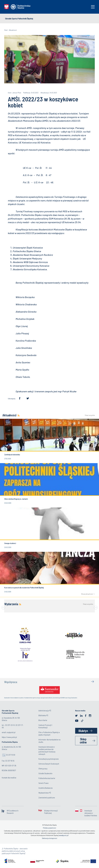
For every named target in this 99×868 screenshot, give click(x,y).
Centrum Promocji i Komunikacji (45, 726)
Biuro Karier (43, 720)
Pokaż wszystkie (90, 415)
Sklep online (83, 741)
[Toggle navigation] (93, 7)
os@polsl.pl (11, 732)
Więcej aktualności (87, 594)
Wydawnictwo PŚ (45, 793)
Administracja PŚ (45, 711)
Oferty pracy (43, 769)
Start (6, 30)
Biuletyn (83, 731)
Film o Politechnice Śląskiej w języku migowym (49, 733)
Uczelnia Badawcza (46, 788)
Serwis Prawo (44, 783)
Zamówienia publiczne (47, 797)
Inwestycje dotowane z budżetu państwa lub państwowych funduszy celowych (47, 750)
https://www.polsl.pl (9, 737)
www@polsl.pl (64, 835)
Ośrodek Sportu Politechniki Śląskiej (19, 18)
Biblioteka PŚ (43, 715)
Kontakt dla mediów (9, 778)
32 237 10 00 (11, 755)
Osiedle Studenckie (45, 773)
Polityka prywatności (49, 828)
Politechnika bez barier (47, 778)
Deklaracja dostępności (50, 838)
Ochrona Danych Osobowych (49, 764)
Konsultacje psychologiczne (49, 759)
